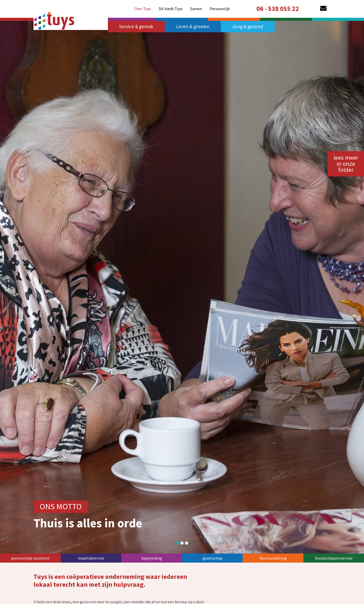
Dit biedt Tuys (171, 9)
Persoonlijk (220, 9)
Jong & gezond (248, 26)
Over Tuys (143, 9)
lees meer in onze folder (346, 164)
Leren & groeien (193, 26)
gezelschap (212, 558)
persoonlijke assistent (30, 558)
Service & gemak (136, 26)
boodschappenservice (334, 558)
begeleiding (152, 558)
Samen (196, 9)
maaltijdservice (91, 558)
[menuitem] (143, 9)
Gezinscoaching (273, 558)
